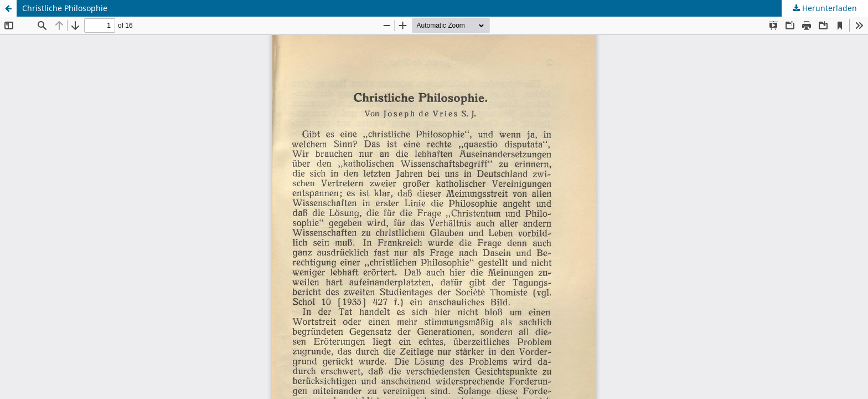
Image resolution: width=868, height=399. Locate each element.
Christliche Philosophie (65, 8)
